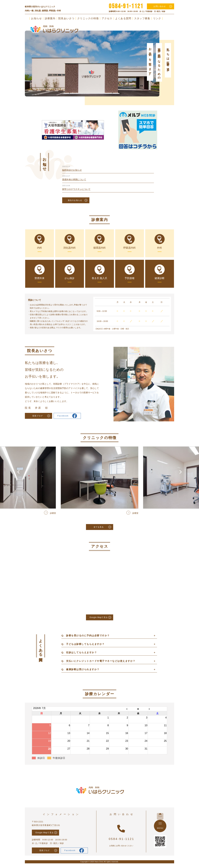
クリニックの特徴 (88, 18)
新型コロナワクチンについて (76, 189)
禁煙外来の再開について (74, 180)
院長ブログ (38, 416)
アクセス (107, 18)
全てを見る (99, 527)
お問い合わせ (160, 6)
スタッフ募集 (142, 18)
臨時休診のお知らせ (72, 170)
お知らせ (36, 18)
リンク (157, 18)
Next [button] (181, 55)
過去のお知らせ (75, 200)
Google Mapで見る (99, 617)
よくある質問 (123, 18)
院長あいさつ (66, 18)
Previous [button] (18, 55)
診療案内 (50, 18)
